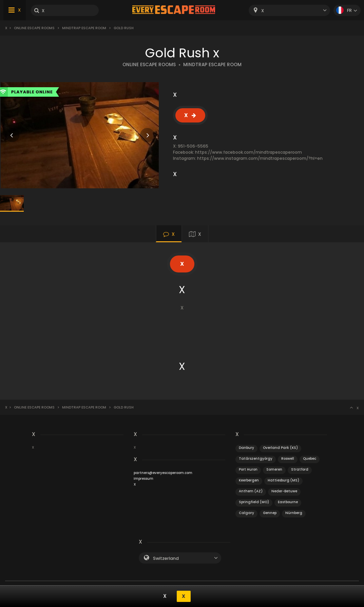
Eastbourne (288, 502)
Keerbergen (249, 480)
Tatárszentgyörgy (256, 459)
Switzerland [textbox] (166, 558)
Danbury (246, 448)
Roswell (288, 459)
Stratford (300, 469)
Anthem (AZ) (251, 491)
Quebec (310, 459)
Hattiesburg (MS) (283, 480)
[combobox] (289, 10)
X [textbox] (263, 11)
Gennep (270, 513)
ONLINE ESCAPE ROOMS (149, 65)
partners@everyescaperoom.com (163, 473)
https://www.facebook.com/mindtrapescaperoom (248, 152)
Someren (274, 469)
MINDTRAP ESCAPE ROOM (212, 65)
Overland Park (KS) (280, 448)
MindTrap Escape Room (84, 28)
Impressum (143, 479)
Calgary (246, 513)
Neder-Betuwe (284, 491)
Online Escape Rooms (34, 28)
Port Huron (248, 469)
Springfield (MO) (254, 502)
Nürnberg (294, 513)
